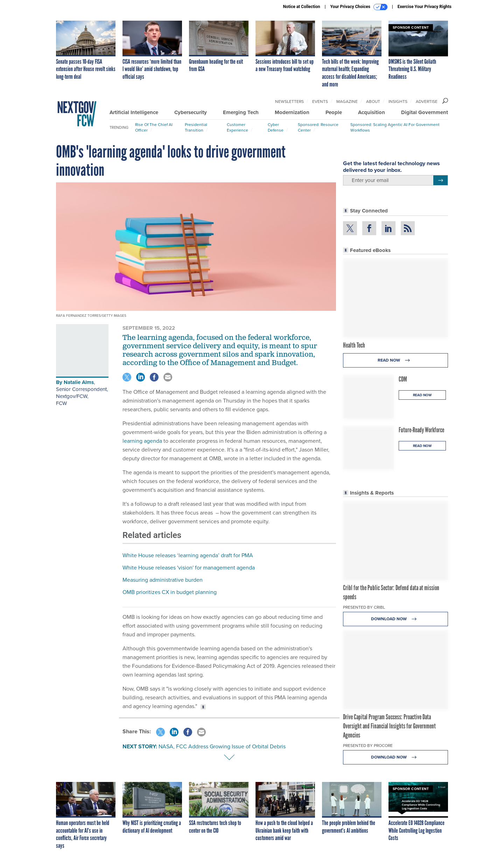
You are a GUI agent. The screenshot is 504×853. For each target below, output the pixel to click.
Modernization (292, 112)
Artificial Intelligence (134, 112)
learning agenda (142, 441)
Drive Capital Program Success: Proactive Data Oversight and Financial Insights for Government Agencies (389, 726)
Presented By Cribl (364, 607)
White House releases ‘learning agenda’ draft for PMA (188, 555)
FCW (61, 403)
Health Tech (354, 345)
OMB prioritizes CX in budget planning (170, 592)
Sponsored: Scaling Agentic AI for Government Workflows (395, 127)
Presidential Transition (196, 127)
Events (320, 102)
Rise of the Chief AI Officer (154, 127)
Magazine (347, 102)
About (373, 102)
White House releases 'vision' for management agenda (189, 568)
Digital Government (425, 112)
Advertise (427, 102)
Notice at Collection (301, 7)
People (334, 112)
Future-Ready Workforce (421, 430)
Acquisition (372, 112)
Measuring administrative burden (163, 580)
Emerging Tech (241, 112)
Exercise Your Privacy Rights (425, 7)
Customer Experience (237, 127)
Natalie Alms (79, 382)
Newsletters (289, 102)
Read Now (396, 360)
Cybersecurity (191, 112)
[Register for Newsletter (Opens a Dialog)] (440, 180)
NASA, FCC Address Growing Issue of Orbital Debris (222, 746)
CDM (403, 379)
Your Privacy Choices (359, 7)
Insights (398, 102)
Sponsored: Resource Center (318, 127)
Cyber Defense (276, 127)
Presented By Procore (368, 746)
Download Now (396, 619)
